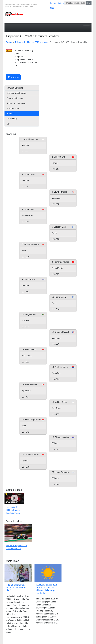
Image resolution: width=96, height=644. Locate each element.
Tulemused (20, 42)
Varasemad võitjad (15, 88)
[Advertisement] (67, 65)
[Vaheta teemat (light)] (59, 3)
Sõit (8, 124)
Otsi (89, 3)
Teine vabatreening (15, 98)
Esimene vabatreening (17, 93)
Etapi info (14, 77)
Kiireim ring (12, 119)
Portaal (9, 42)
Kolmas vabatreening (16, 103)
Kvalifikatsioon (13, 108)
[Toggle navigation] (86, 28)
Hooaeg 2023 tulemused (38, 42)
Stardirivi (10, 114)
